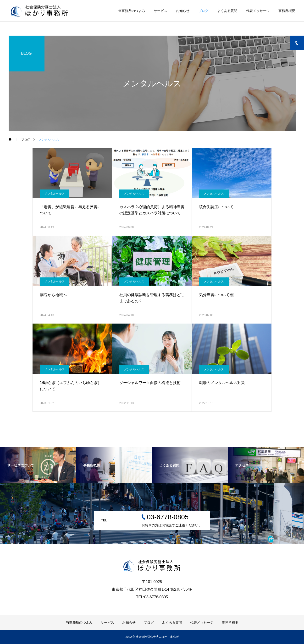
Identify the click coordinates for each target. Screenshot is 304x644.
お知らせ (183, 11)
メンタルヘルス (55, 194)
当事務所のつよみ (132, 11)
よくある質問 (227, 11)
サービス (160, 11)
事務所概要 (287, 11)
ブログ (203, 11)
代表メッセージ (258, 11)
